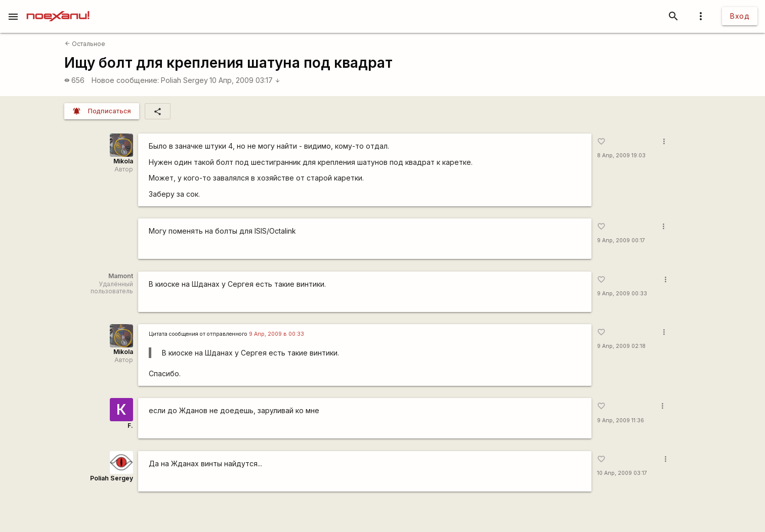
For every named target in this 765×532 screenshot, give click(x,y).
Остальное (85, 44)
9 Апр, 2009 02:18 (621, 346)
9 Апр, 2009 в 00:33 (277, 334)
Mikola (123, 161)
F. (130, 426)
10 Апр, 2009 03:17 (245, 80)
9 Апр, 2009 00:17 (621, 240)
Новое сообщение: (125, 80)
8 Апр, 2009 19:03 (621, 156)
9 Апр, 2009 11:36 (621, 420)
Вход (740, 16)
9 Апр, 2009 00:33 (622, 294)
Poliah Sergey (184, 80)
